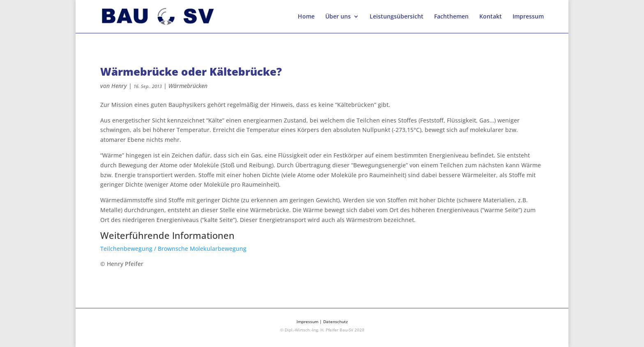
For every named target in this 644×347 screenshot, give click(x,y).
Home (306, 17)
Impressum (528, 17)
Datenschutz (336, 322)
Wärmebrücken (188, 86)
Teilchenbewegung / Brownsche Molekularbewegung (173, 249)
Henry (119, 86)
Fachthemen (451, 17)
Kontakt (491, 17)
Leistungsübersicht (397, 17)
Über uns (338, 17)
